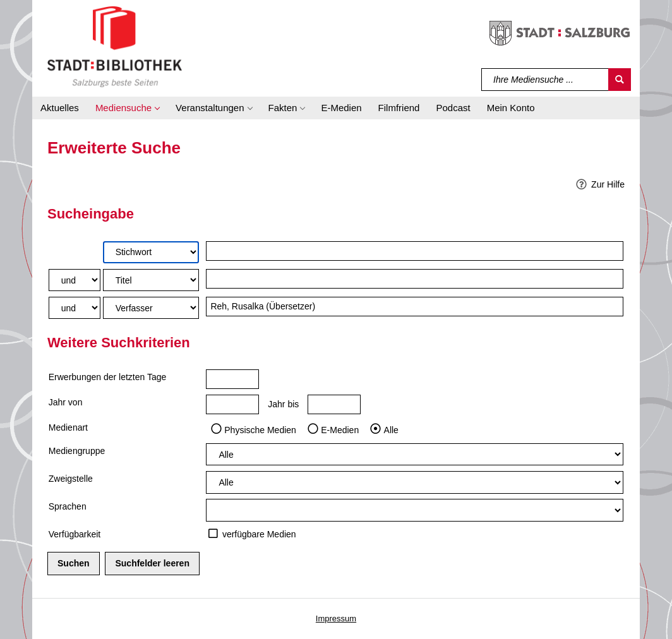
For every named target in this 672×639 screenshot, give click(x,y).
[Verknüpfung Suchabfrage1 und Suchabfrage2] (75, 280)
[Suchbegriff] (545, 80)
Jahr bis (283, 404)
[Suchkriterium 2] (151, 280)
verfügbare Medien (259, 534)
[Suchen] (620, 80)
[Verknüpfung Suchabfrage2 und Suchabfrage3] (75, 308)
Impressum (336, 618)
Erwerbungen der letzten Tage (108, 377)
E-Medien (340, 429)
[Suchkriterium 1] (151, 252)
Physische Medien (260, 429)
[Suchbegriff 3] (415, 307)
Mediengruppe (77, 451)
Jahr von (66, 402)
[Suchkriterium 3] (151, 308)
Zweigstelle (71, 479)
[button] (127, 108)
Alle (391, 429)
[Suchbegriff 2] (415, 279)
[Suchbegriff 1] (415, 251)
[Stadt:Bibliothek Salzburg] (115, 46)
